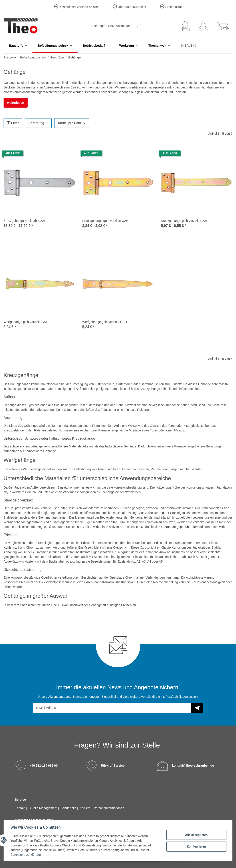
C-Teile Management (43, 808)
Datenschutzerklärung (26, 855)
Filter (13, 123)
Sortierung (36, 123)
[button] (185, 26)
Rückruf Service (113, 765)
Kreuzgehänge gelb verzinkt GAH (105, 221)
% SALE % (188, 46)
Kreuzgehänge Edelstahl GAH (24, 221)
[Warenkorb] (222, 26)
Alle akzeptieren (196, 835)
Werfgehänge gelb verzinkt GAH (26, 322)
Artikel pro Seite (70, 123)
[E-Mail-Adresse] (112, 708)
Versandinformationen (109, 808)
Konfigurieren (196, 846)
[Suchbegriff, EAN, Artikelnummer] (110, 26)
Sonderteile (69, 808)
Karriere (86, 808)
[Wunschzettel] (203, 26)
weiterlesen (16, 103)
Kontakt (21, 808)
